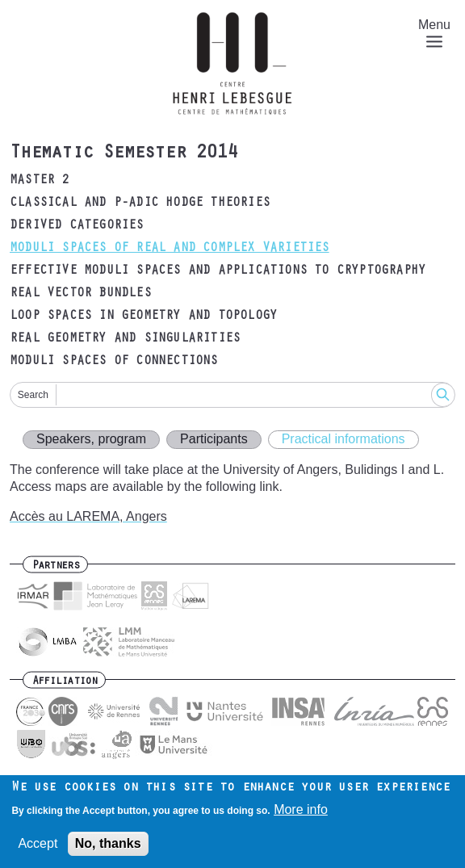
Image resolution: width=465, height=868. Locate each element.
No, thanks (108, 847)
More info (301, 813)
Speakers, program (91, 439)
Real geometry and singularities (125, 339)
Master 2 (40, 181)
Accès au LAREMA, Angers (88, 516)
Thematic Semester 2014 (124, 154)
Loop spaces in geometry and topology (143, 317)
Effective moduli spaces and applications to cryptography (218, 271)
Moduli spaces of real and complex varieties (170, 249)
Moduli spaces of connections (114, 362)
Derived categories (77, 226)
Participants (214, 439)
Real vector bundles (80, 294)
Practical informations (344, 439)
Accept (38, 847)
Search (33, 395)
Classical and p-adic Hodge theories (140, 203)
